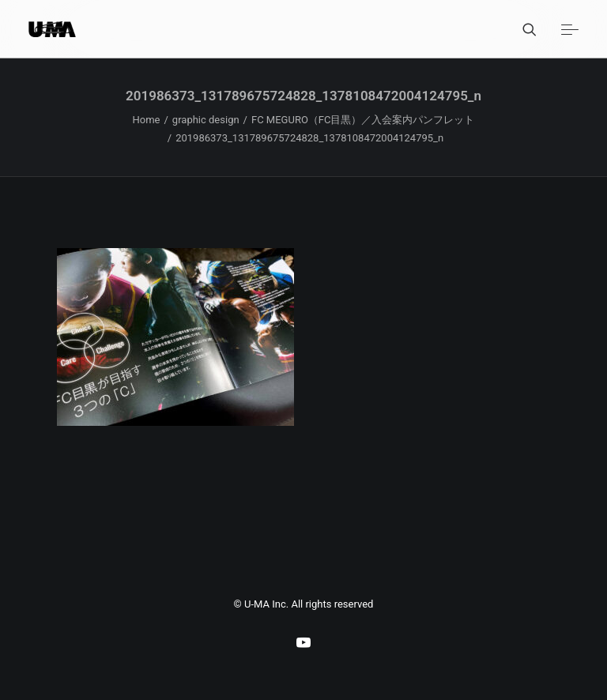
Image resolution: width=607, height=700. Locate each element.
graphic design (206, 120)
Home (147, 120)
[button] (570, 29)
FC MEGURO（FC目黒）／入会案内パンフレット (363, 120)
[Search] (522, 29)
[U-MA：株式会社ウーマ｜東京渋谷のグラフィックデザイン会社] (52, 29)
